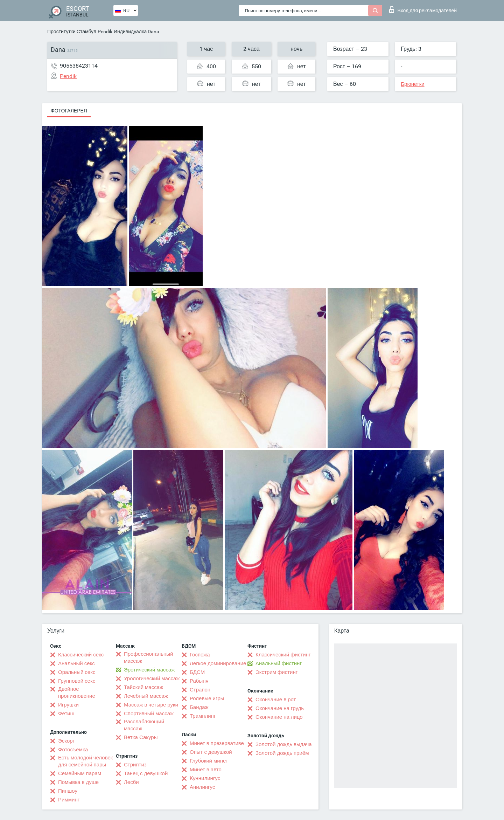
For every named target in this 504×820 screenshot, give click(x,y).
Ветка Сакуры (141, 737)
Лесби (131, 782)
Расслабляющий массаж (144, 725)
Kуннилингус (205, 778)
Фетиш (66, 714)
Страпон (200, 690)
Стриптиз (135, 765)
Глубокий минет (209, 761)
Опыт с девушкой (211, 752)
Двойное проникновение (77, 692)
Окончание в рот (276, 700)
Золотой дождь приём (282, 753)
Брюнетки (412, 84)
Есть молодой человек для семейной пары (85, 761)
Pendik (105, 32)
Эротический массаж (149, 670)
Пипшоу (68, 791)
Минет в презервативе (217, 743)
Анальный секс (76, 663)
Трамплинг (203, 716)
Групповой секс (77, 681)
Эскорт (66, 741)
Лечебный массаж (146, 696)
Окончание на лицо (279, 717)
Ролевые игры (207, 698)
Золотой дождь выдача (284, 744)
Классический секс (81, 655)
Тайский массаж (143, 687)
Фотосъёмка (73, 750)
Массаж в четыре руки (151, 705)
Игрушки (68, 705)
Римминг (69, 800)
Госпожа (200, 655)
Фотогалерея (69, 111)
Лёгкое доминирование (218, 663)
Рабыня (199, 681)
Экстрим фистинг (276, 672)
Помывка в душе (78, 782)
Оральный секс (77, 672)
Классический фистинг (283, 655)
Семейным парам (80, 773)
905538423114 (79, 66)
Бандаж (199, 707)
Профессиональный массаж (149, 657)
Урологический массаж (152, 678)
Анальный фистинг (279, 663)
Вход (423, 9)
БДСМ (197, 672)
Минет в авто (206, 770)
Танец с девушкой (146, 773)
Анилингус (202, 787)
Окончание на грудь (280, 708)
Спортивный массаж (149, 714)
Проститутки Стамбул (72, 32)
